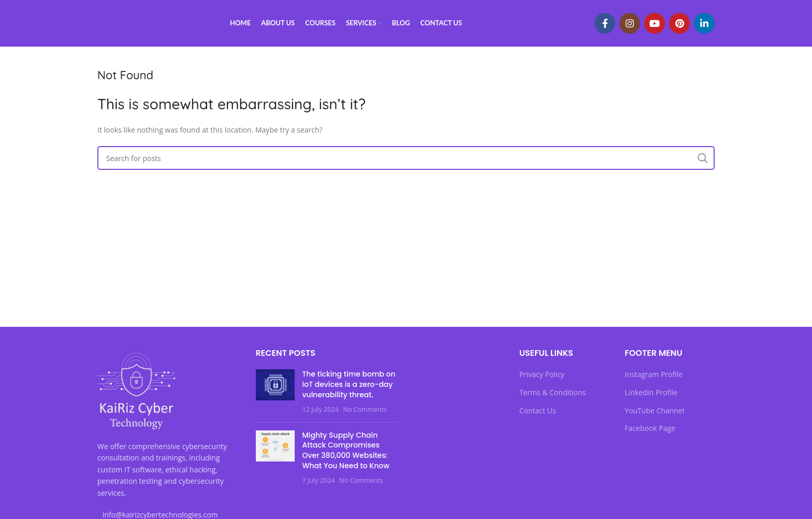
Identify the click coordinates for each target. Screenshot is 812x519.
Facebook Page (650, 428)
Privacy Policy (542, 374)
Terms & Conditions (553, 392)
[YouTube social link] (655, 23)
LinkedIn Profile (651, 392)
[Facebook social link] (605, 23)
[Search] (406, 158)
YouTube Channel (654, 410)
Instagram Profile (654, 374)
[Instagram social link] (630, 23)
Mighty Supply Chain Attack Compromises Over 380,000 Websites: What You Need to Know (346, 450)
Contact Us (538, 410)
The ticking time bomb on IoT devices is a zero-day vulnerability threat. (349, 384)
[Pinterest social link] (679, 23)
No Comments (365, 409)
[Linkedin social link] (704, 23)
